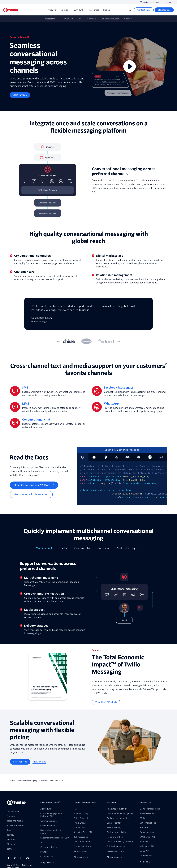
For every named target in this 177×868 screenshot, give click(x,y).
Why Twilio (80, 10)
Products (53, 10)
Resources (95, 10)
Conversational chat (36, 420)
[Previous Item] (58, 341)
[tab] (69, 341)
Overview (69, 19)
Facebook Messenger (119, 388)
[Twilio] (11, 10)
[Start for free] (164, 10)
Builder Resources (111, 19)
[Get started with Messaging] (31, 494)
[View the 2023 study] (106, 702)
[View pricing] (39, 762)
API (79, 19)
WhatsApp (111, 404)
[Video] (130, 67)
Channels (92, 19)
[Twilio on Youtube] (28, 858)
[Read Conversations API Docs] (34, 485)
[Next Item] (119, 341)
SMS (25, 388)
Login (170, 2)
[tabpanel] (88, 316)
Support (160, 2)
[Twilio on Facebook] (9, 858)
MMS (26, 404)
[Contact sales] (144, 10)
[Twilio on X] (16, 858)
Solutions (66, 10)
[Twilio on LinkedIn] (22, 858)
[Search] (130, 10)
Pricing (108, 10)
